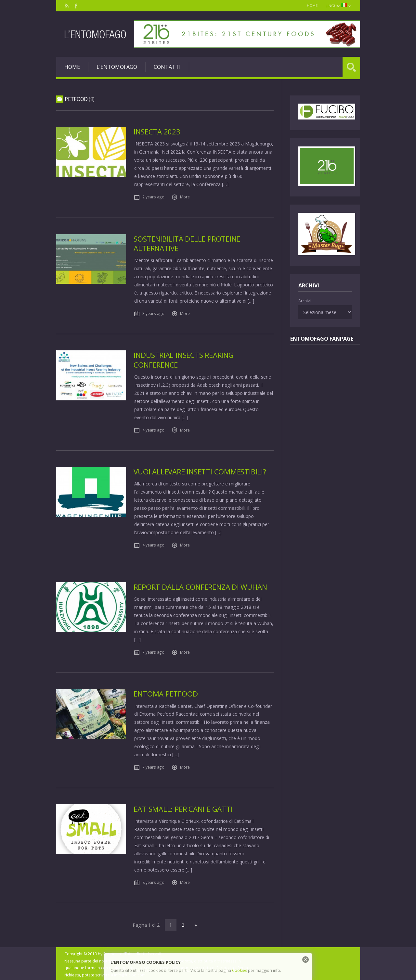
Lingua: (338, 6)
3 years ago (153, 313)
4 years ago (153, 430)
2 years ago (153, 197)
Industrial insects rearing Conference (184, 359)
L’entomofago (117, 67)
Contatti (167, 67)
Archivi (305, 301)
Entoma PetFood (166, 693)
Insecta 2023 (157, 132)
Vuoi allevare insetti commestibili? (200, 471)
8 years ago (153, 881)
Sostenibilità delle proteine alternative (187, 243)
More (185, 197)
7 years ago (153, 651)
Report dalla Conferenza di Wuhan (201, 586)
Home (310, 5)
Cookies (240, 970)
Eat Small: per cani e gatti (183, 808)
